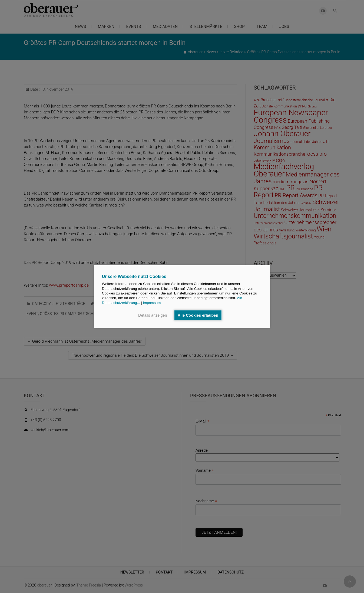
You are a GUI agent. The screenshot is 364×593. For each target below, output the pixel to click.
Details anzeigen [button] (153, 315)
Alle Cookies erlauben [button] (198, 315)
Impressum (152, 302)
